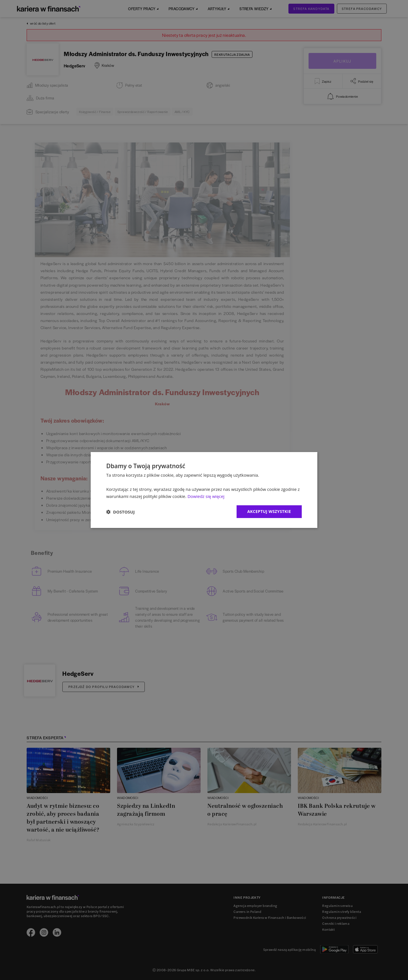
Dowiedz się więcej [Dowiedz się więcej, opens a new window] (206, 496)
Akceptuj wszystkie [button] (269, 511)
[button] (120, 512)
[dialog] (204, 490)
